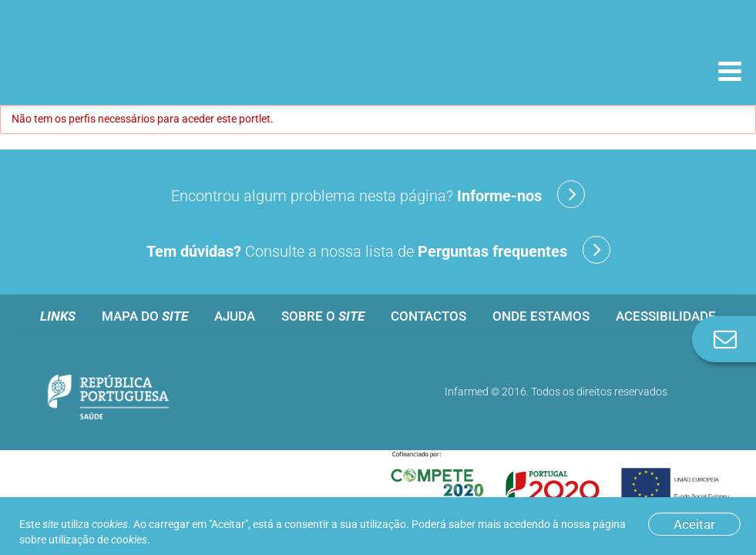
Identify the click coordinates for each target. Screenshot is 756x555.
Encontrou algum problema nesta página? (378, 194)
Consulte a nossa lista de (378, 250)
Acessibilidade (666, 316)
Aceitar (694, 524)
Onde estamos (541, 316)
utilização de (98, 540)
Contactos (428, 316)
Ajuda (235, 316)
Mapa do (145, 316)
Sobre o (323, 316)
